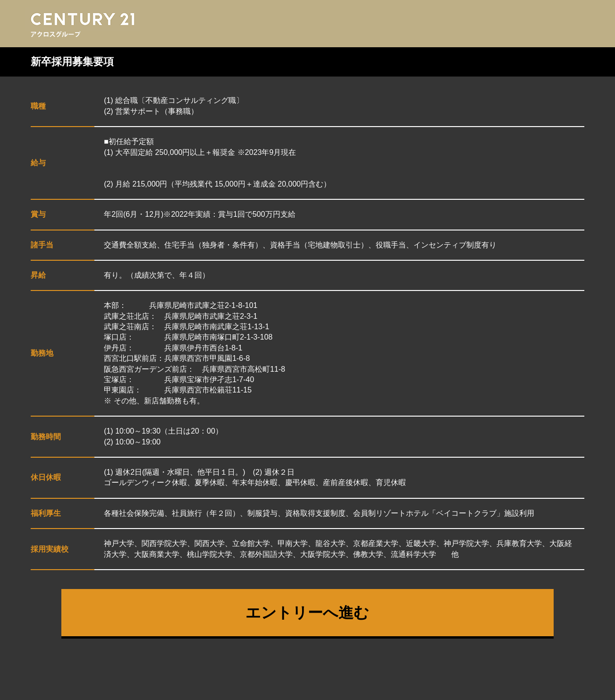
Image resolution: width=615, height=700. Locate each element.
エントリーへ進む (307, 613)
